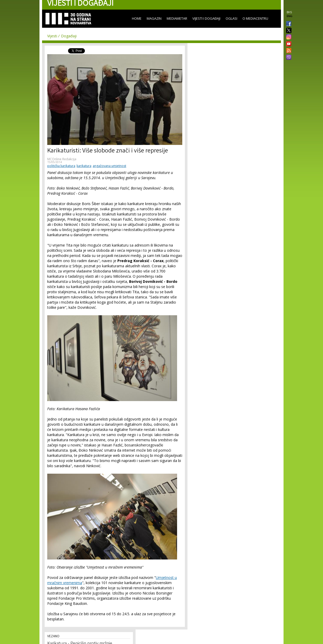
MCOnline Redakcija (62, 159)
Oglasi (231, 18)
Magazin (154, 18)
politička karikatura (61, 166)
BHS (289, 12)
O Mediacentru (255, 18)
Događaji (69, 36)
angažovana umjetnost (109, 166)
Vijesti (52, 36)
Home (137, 18)
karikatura (84, 166)
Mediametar (177, 18)
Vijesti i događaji (206, 18)
